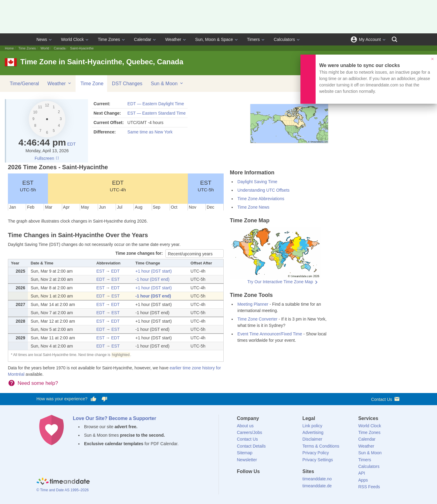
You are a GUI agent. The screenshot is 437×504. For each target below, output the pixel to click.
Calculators (284, 39)
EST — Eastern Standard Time (157, 113)
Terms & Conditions (321, 446)
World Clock (72, 39)
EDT (71, 144)
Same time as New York (150, 132)
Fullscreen (47, 158)
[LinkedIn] (262, 482)
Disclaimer (312, 439)
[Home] (63, 482)
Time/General (24, 84)
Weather (173, 39)
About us (245, 426)
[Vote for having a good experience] (93, 399)
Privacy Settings (318, 460)
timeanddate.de (317, 486)
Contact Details (251, 446)
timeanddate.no (317, 479)
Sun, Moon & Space (214, 39)
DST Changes (127, 84)
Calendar (143, 39)
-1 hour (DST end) (152, 279)
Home (9, 48)
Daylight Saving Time (257, 182)
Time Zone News (253, 207)
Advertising (313, 432)
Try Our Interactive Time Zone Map (280, 282)
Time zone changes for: (140, 253)
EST (28, 186)
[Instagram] (272, 482)
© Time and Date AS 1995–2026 (63, 490)
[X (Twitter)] (252, 482)
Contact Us (386, 399)
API (362, 473)
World (45, 48)
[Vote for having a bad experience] (104, 399)
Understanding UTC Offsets (263, 190)
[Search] (395, 39)
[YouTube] (283, 482)
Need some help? (38, 383)
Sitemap (245, 453)
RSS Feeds (369, 487)
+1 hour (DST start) (154, 271)
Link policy (312, 426)
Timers (253, 39)
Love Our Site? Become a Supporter (115, 418)
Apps (363, 480)
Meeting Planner (253, 304)
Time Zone (92, 84)
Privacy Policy (316, 453)
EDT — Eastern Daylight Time (156, 104)
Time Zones (109, 39)
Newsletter (247, 460)
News (42, 39)
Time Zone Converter (257, 319)
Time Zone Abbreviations (261, 199)
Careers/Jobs (250, 432)
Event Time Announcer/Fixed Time (270, 334)
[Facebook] (242, 482)
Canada (60, 48)
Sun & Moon (167, 83)
